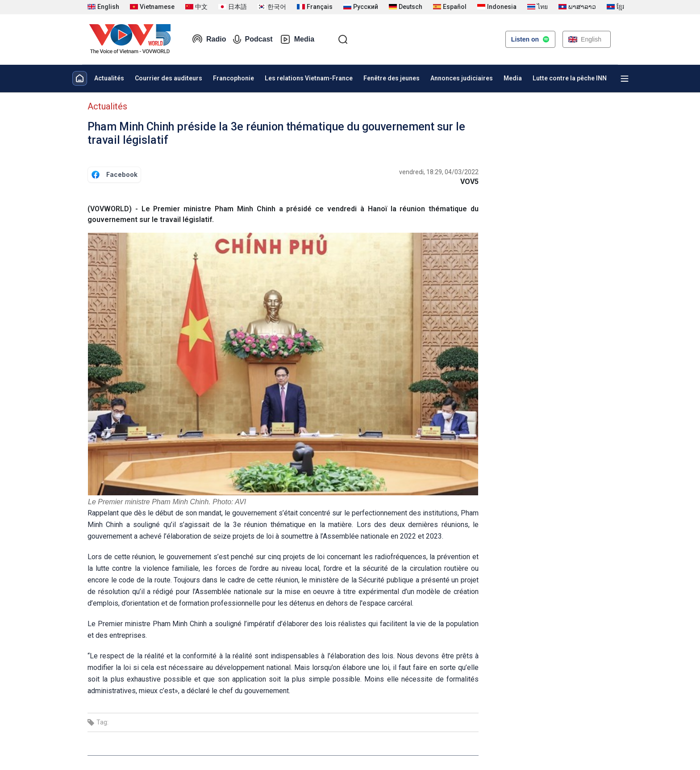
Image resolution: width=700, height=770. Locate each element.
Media (297, 39)
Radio (209, 39)
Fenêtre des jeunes (392, 78)
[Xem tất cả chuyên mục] (625, 79)
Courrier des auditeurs (169, 78)
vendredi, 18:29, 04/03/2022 (439, 172)
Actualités (109, 78)
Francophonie (233, 78)
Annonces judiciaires (462, 78)
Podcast (253, 39)
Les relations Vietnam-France (309, 78)
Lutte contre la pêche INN (570, 78)
